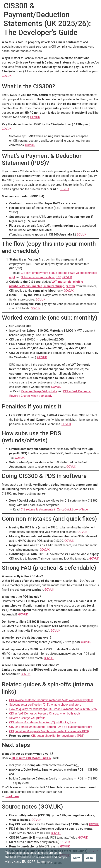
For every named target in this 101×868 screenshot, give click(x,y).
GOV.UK (7, 76)
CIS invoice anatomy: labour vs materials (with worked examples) (51, 700)
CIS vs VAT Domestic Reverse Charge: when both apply (45, 713)
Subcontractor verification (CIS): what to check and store (45, 705)
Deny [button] (77, 858)
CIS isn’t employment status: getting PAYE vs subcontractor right (51, 727)
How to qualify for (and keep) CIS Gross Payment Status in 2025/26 (53, 709)
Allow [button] (90, 858)
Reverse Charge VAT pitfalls (39, 391)
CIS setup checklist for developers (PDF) (58, 736)
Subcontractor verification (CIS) (41, 277)
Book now (12, 796)
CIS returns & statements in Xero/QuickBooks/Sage (54, 509)
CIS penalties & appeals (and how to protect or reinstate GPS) (49, 731)
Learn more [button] (45, 862)
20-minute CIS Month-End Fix (31, 758)
